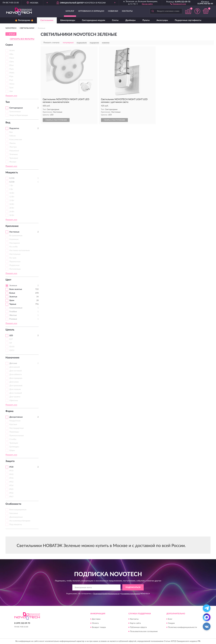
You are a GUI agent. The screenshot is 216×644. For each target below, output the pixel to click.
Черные (13, 304)
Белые (12, 293)
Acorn (12, 51)
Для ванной (15, 367)
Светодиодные (16, 108)
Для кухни (14, 382)
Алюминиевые (16, 308)
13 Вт (12, 201)
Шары (12, 450)
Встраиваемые (16, 236)
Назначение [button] (12, 358)
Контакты (127, 11)
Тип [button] (8, 102)
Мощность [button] (12, 173)
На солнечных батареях (20, 521)
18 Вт (12, 204)
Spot (11, 88)
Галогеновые (15, 112)
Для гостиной (15, 371)
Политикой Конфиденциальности (106, 594)
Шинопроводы (68, 20)
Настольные (15, 254)
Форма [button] (9, 411)
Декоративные (16, 417)
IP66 (11, 493)
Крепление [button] (12, 226)
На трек (13, 258)
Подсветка (14, 128)
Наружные (14, 151)
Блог (170, 619)
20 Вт (12, 208)
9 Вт (11, 189)
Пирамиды (14, 432)
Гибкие (12, 136)
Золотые (13, 297)
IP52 (11, 482)
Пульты (146, 20)
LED (11, 336)
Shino (12, 84)
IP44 (11, 478)
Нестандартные (16, 428)
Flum (12, 69)
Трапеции (14, 443)
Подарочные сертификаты (188, 20)
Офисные (14, 401)
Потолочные (15, 269)
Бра (11, 132)
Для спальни (15, 389)
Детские (13, 363)
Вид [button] (8, 123)
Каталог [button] (70, 11)
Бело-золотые (16, 289)
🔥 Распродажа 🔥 (24, 20)
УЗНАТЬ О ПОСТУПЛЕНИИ (56, 120)
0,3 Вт (12, 178)
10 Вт (12, 193)
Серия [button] (9, 45)
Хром (12, 300)
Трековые (14, 158)
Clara (12, 62)
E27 (11, 339)
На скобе (13, 247)
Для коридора (16, 378)
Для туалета (15, 397)
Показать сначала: (52, 43)
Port (11, 80)
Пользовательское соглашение (144, 631)
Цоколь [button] (10, 330)
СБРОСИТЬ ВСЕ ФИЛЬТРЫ (22, 39)
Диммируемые (16, 517)
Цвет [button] (8, 280)
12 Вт (12, 197)
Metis (12, 73)
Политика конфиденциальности (182, 627)
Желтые (13, 315)
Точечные (13, 154)
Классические (16, 140)
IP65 (11, 489)
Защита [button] (10, 461)
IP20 (11, 467)
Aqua (12, 58)
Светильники (47, 20)
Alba (11, 54)
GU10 (12, 347)
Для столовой (16, 393)
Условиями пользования (131, 594)
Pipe (11, 77)
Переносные (15, 262)
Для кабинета (15, 375)
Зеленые (13, 286)
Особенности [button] (13, 504)
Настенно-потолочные (19, 250)
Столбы (13, 439)
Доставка (96, 619)
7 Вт (11, 186)
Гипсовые (14, 513)
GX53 (12, 350)
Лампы (12, 143)
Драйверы (130, 20)
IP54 (11, 486)
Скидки (171, 623)
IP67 (11, 497)
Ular (11, 91)
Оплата (95, 623)
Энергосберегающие (19, 115)
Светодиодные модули (94, 20)
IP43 (11, 474)
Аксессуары (162, 20)
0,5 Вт (12, 182)
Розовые (13, 319)
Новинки (113, 11)
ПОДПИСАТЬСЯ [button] (133, 587)
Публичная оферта (138, 627)
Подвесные (14, 265)
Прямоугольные (17, 436)
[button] (178, 4)
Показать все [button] (11, 96)
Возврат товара (99, 627)
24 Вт (12, 212)
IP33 (11, 471)
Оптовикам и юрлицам (91, 11)
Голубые (13, 312)
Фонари (13, 162)
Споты (115, 20)
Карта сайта (135, 623)
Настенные (14, 232)
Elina (11, 65)
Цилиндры (14, 447)
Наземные (14, 239)
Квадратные (15, 421)
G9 (11, 343)
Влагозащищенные (18, 510)
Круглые (13, 424)
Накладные (15, 243)
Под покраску (16, 525)
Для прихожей (16, 386)
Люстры (13, 147)
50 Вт (12, 215)
